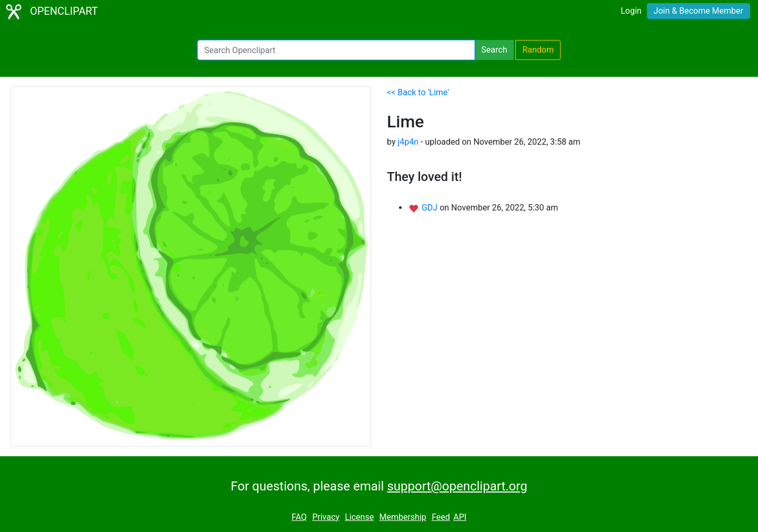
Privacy (326, 517)
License (359, 517)
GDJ (431, 208)
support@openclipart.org (457, 486)
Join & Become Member (699, 11)
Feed (441, 517)
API (460, 517)
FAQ (299, 517)
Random (538, 50)
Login (631, 11)
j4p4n (408, 142)
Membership (402, 517)
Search (494, 50)
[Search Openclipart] (336, 50)
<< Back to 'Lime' (418, 92)
